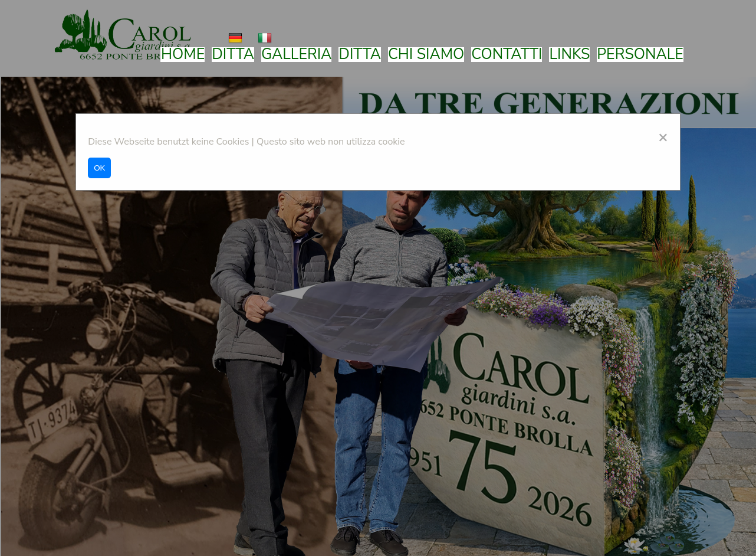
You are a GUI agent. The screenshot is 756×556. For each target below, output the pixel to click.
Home (183, 55)
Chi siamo (426, 55)
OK (99, 168)
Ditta (233, 55)
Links (569, 55)
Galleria (296, 55)
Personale (640, 55)
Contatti (507, 55)
